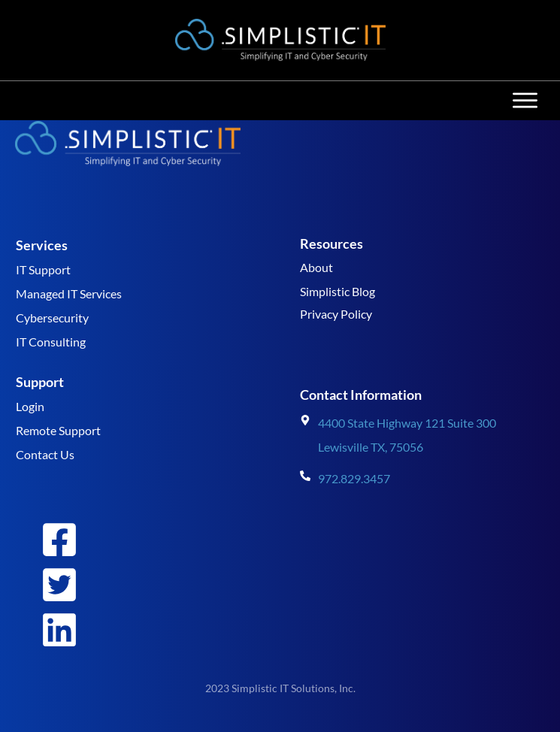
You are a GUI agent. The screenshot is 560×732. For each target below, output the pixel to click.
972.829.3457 (354, 478)
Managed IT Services (69, 293)
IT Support (43, 269)
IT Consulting (51, 342)
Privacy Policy (336, 314)
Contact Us (45, 454)
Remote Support (58, 430)
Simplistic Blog (338, 291)
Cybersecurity (52, 318)
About (316, 267)
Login (30, 406)
